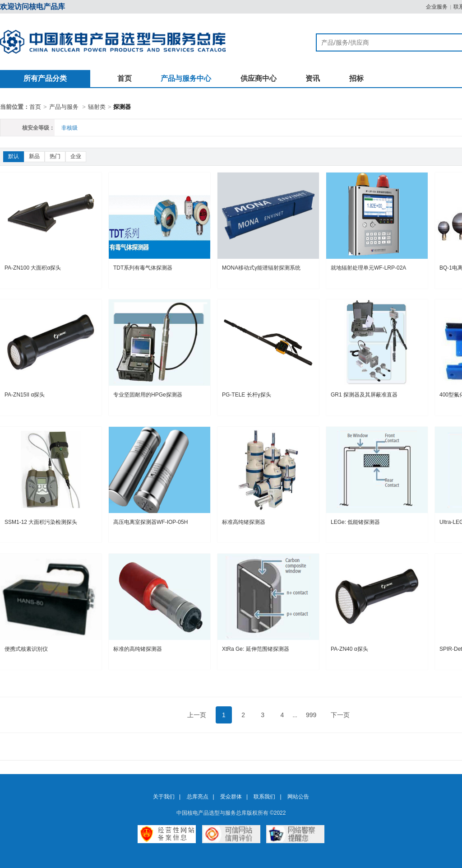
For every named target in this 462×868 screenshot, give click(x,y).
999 (311, 715)
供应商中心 (259, 78)
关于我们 (164, 797)
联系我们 (264, 797)
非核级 (69, 128)
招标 (356, 78)
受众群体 (231, 797)
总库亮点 (198, 797)
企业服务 (437, 7)
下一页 (340, 715)
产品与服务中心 (186, 78)
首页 (125, 78)
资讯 (313, 78)
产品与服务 (64, 107)
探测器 (122, 107)
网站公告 (298, 797)
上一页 (197, 715)
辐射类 (97, 107)
